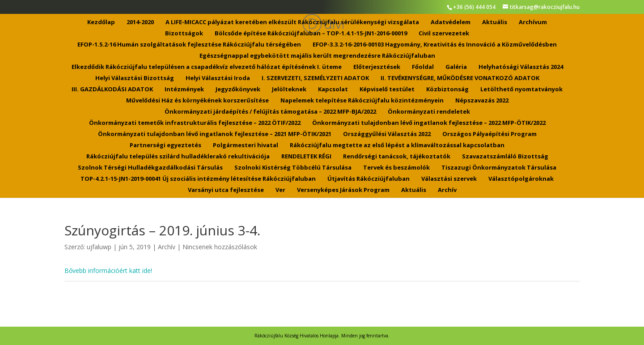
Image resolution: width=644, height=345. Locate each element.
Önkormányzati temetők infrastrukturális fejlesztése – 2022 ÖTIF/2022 (195, 123)
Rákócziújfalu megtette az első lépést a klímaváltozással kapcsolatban (397, 145)
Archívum (533, 22)
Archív (447, 190)
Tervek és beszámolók (396, 168)
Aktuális (495, 22)
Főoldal (423, 67)
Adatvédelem (451, 22)
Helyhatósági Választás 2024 (521, 67)
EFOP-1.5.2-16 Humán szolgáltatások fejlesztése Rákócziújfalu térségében (189, 45)
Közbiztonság (447, 89)
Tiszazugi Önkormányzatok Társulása (499, 168)
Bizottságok (184, 34)
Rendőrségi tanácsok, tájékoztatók (397, 157)
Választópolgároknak (521, 179)
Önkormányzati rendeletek (429, 112)
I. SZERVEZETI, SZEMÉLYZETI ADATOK (315, 78)
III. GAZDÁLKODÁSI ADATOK (112, 89)
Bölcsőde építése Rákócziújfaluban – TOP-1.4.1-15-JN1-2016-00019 (311, 34)
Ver (280, 190)
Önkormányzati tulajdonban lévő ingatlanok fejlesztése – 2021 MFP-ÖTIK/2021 (215, 134)
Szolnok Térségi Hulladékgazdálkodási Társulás (150, 168)
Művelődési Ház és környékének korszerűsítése (197, 101)
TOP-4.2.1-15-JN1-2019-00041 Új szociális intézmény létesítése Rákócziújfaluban (198, 179)
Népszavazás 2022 (482, 101)
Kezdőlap (101, 22)
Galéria (456, 67)
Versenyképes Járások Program (343, 190)
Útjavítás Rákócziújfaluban (369, 179)
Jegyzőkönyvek (238, 89)
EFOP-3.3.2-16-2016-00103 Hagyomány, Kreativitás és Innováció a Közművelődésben (435, 45)
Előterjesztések (377, 67)
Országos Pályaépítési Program (489, 134)
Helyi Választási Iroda (218, 78)
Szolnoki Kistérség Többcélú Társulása (293, 168)
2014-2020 (140, 22)
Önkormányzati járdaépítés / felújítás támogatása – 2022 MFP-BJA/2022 (270, 112)
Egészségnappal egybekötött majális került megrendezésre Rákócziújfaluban (317, 56)
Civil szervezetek (444, 34)
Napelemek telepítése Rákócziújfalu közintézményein (362, 101)
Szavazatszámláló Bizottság (505, 157)
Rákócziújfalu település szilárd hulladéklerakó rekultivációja (178, 157)
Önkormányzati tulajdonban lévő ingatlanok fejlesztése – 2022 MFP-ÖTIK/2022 (429, 123)
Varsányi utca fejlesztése (226, 190)
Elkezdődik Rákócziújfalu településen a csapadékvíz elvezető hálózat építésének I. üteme (207, 67)
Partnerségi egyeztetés (165, 145)
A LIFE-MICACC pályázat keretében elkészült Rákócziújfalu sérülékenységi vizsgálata (292, 22)
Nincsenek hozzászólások (220, 247)
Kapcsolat (333, 89)
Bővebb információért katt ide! (108, 270)
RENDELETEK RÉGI (306, 157)
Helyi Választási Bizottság (135, 78)
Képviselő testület (387, 89)
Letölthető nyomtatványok (521, 89)
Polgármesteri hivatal (246, 145)
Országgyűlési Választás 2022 (387, 134)
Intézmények (184, 89)
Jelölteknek (289, 89)
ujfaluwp (99, 247)
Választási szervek (449, 179)
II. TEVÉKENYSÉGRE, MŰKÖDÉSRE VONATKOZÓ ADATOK (460, 78)
